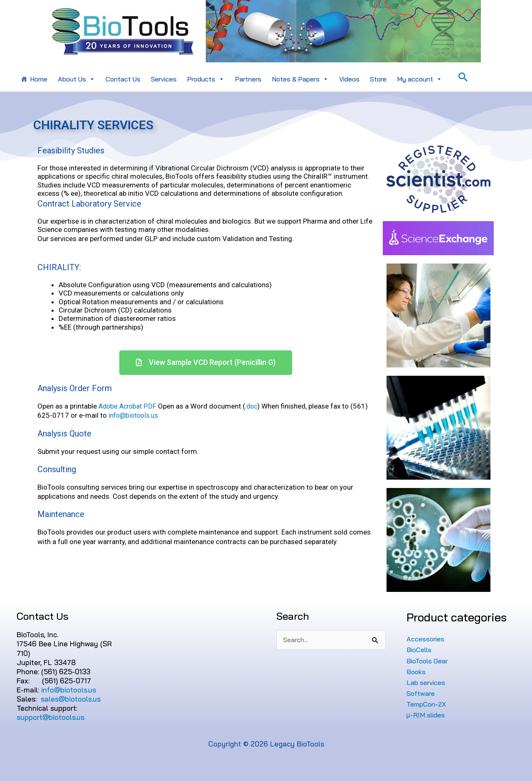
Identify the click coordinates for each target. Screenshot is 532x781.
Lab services (427, 682)
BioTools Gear (429, 661)
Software (422, 693)
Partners (248, 79)
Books (417, 671)
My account (420, 79)
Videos (349, 79)
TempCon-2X (428, 704)
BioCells (420, 649)
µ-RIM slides (427, 715)
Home (39, 79)
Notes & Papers (300, 79)
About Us (76, 79)
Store (378, 79)
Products (206, 79)
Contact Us (123, 79)
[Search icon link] (463, 77)
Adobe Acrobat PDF (129, 406)
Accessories (426, 639)
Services (164, 79)
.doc (255, 406)
